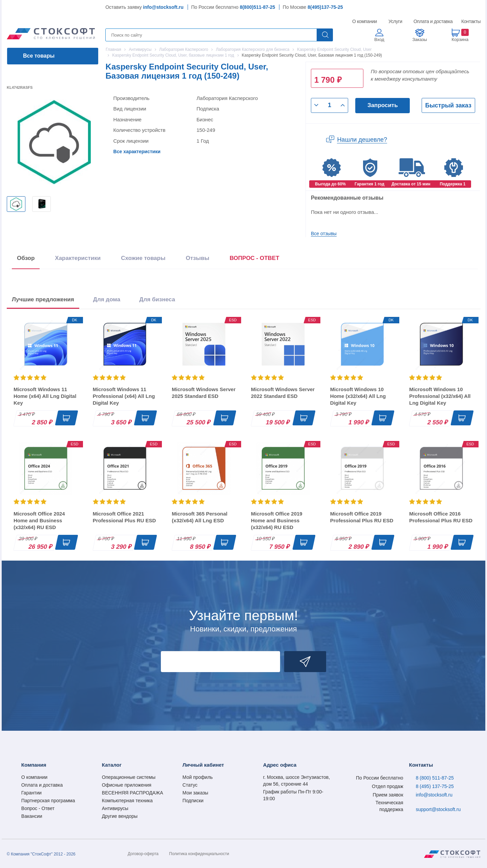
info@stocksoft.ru (163, 7)
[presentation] (255, 259)
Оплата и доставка (432, 21)
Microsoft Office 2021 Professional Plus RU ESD (124, 517)
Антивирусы (115, 808)
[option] (16, 204)
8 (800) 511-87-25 (435, 778)
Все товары (39, 56)
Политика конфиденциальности (199, 854)
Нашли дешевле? (362, 140)
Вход (379, 39)
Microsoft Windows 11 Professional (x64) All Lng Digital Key (124, 396)
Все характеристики (137, 152)
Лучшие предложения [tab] (43, 299)
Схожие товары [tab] (143, 258)
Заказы (419, 39)
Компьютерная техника (127, 801)
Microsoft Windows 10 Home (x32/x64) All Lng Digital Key (358, 396)
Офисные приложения (127, 785)
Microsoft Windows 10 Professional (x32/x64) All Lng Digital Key (440, 396)
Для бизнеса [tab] (157, 299)
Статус (190, 785)
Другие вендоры (120, 816)
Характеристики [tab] (78, 258)
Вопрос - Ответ (38, 808)
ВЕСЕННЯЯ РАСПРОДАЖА (133, 793)
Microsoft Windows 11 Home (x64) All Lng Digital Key (45, 396)
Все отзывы (324, 234)
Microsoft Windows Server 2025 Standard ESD (204, 393)
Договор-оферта (143, 854)
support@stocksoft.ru (438, 809)
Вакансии (32, 816)
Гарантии (31, 793)
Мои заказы (195, 793)
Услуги (396, 21)
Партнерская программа (48, 801)
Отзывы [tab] (197, 258)
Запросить (383, 105)
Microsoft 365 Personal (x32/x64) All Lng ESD (199, 517)
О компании (365, 21)
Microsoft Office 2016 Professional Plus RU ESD (441, 517)
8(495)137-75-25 (325, 7)
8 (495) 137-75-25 (435, 786)
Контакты (471, 21)
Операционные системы (129, 777)
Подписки (193, 801)
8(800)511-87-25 (257, 7)
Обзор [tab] (26, 258)
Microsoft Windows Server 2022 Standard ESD (283, 393)
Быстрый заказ (448, 105)
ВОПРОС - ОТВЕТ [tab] (255, 258)
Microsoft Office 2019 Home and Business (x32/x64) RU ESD (277, 520)
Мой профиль (198, 777)
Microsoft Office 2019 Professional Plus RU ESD (362, 517)
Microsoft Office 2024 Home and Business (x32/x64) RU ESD (39, 520)
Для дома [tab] (107, 299)
